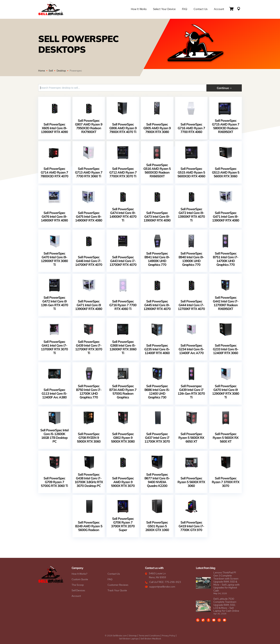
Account (219, 9)
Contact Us (201, 9)
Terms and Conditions (149, 635)
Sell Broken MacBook (151, 638)
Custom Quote (80, 579)
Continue (226, 88)
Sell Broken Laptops (129, 638)
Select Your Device (164, 9)
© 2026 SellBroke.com (116, 635)
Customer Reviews (118, 585)
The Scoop (78, 585)
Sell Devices (78, 590)
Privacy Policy (168, 635)
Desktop (61, 71)
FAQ (185, 9)
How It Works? (79, 574)
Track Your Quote (117, 590)
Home (42, 71)
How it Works (139, 9)
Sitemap (133, 635)
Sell (51, 71)
